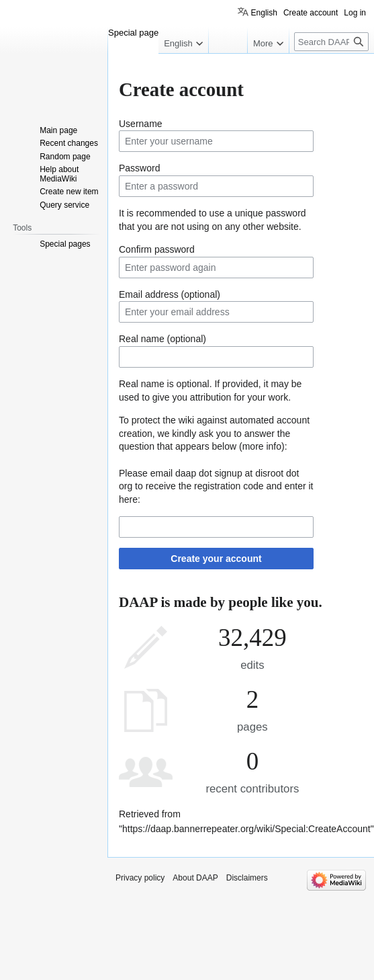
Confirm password (157, 249)
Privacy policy (140, 878)
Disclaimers (247, 878)
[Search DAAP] (331, 42)
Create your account (216, 559)
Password (139, 168)
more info (262, 446)
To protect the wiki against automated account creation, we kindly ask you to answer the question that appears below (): (214, 433)
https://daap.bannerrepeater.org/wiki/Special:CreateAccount (246, 829)
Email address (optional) (170, 294)
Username (141, 124)
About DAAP (195, 878)
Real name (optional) (162, 339)
